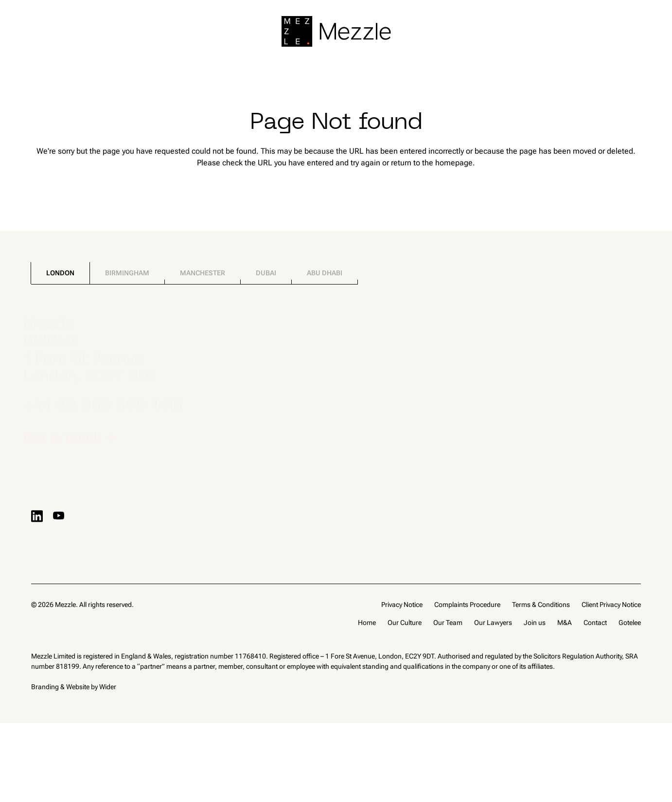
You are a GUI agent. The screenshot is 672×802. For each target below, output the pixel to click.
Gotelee (630, 623)
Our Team (448, 623)
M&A (565, 623)
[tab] (60, 273)
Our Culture (405, 623)
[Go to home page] (336, 31)
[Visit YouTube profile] (58, 516)
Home (367, 623)
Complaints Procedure (467, 605)
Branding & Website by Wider (74, 687)
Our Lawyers (493, 623)
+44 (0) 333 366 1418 (111, 406)
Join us (535, 623)
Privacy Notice (402, 605)
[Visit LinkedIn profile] (37, 516)
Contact (595, 623)
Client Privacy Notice (611, 605)
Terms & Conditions (541, 605)
